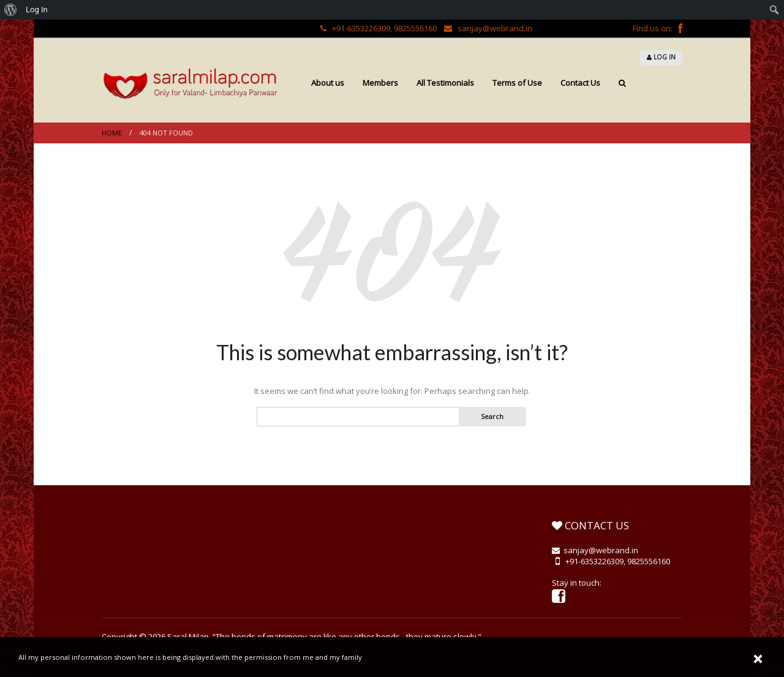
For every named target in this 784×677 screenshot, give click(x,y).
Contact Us (580, 83)
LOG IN (661, 57)
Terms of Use (517, 83)
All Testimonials (445, 83)
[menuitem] (11, 10)
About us (328, 83)
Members (380, 83)
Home (112, 133)
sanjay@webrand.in (488, 28)
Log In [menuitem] (37, 9)
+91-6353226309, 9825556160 (379, 28)
